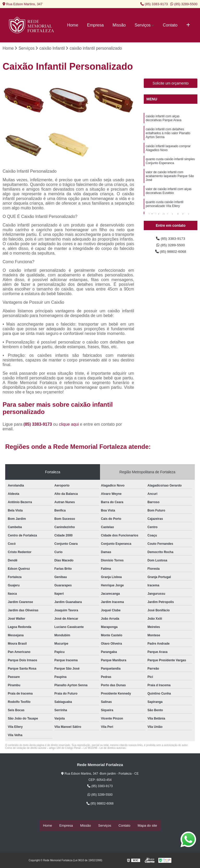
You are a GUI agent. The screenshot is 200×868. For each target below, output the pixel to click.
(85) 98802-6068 (171, 254)
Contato (170, 25)
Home (73, 25)
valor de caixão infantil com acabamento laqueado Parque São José (170, 185)
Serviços (143, 25)
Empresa (95, 25)
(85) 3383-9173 (154, 4)
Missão (119, 25)
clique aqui (69, 425)
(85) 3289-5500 (184, 4)
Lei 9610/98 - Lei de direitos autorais (105, 749)
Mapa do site (147, 826)
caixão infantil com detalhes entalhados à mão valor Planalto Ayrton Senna (168, 137)
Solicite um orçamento (171, 84)
